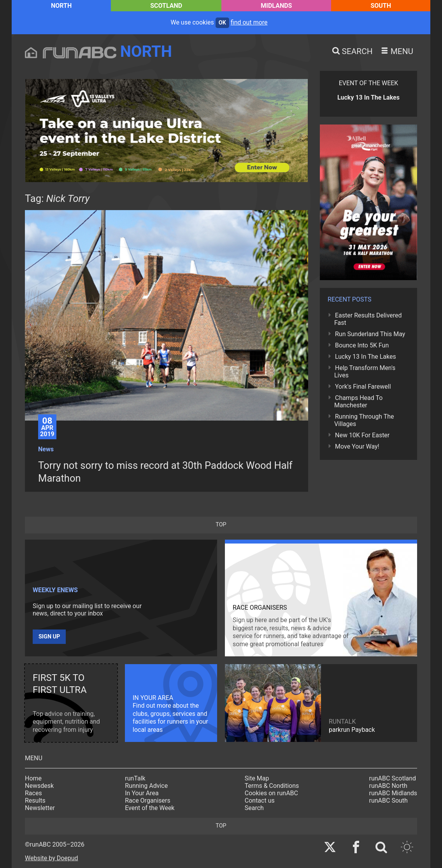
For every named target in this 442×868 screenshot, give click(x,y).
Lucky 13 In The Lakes (366, 357)
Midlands (276, 6)
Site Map (257, 778)
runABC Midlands (393, 793)
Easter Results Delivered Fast (368, 319)
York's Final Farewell (363, 387)
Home (33, 778)
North (61, 6)
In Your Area (142, 793)
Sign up (49, 637)
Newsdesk (39, 786)
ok (222, 23)
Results (35, 800)
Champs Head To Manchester (358, 402)
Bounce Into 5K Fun (362, 345)
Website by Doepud (52, 858)
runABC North (388, 786)
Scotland (166, 6)
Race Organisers (148, 800)
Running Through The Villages (364, 420)
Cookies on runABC (271, 793)
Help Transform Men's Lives (365, 372)
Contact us (260, 800)
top (221, 525)
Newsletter (40, 808)
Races (33, 793)
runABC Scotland (393, 778)
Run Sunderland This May (370, 334)
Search (254, 808)
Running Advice (146, 786)
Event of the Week (150, 808)
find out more (249, 22)
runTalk (135, 778)
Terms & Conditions (272, 786)
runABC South (389, 800)
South (381, 6)
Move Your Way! (357, 446)
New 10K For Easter (362, 435)
